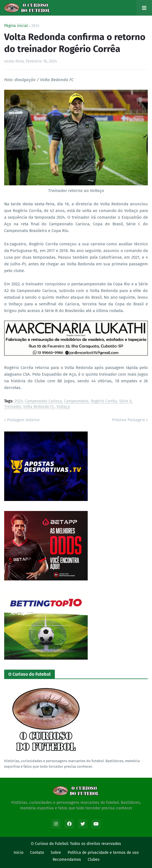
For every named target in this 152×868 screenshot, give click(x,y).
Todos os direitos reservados (95, 844)
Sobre (56, 853)
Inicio (19, 853)
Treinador (13, 407)
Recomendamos (67, 860)
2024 (35, 26)
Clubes (94, 860)
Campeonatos (76, 401)
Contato (37, 853)
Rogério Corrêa (104, 401)
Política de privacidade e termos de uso (103, 853)
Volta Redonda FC (39, 407)
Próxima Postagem (128, 420)
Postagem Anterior (23, 420)
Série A (125, 401)
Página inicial (16, 26)
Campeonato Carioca (43, 401)
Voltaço (63, 407)
